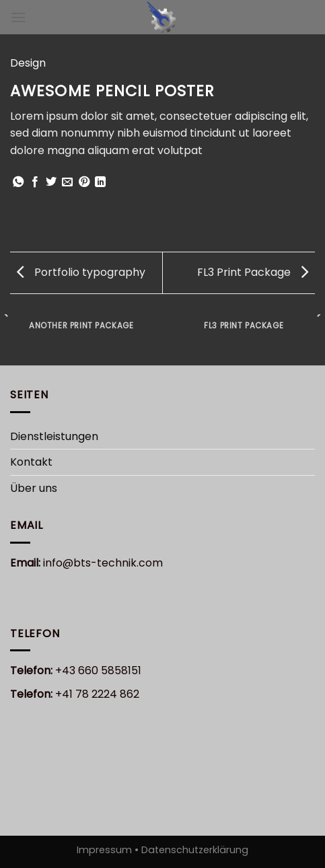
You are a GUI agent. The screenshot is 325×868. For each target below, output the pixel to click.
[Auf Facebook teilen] (35, 182)
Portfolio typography (81, 272)
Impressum (106, 850)
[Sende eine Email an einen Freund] (67, 182)
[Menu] (18, 17)
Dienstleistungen (54, 436)
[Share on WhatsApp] (18, 182)
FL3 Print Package (253, 272)
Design (28, 63)
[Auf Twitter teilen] (51, 182)
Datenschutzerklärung (193, 850)
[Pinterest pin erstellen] (84, 182)
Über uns (34, 488)
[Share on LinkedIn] (100, 182)
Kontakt (31, 462)
